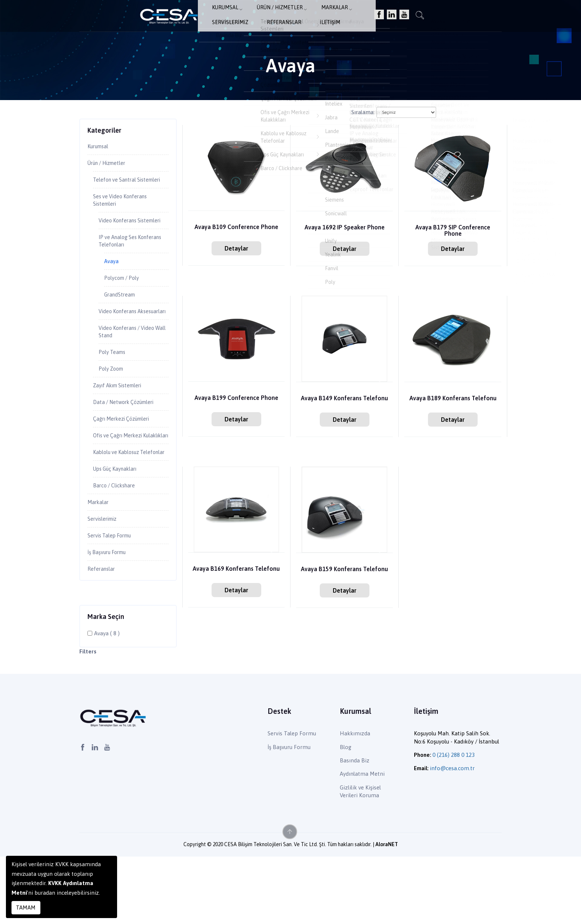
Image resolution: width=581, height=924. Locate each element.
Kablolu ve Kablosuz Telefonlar (119, 509)
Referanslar (378, 17)
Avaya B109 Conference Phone (236, 227)
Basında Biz (355, 828)
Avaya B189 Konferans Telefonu (453, 399)
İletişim (417, 17)
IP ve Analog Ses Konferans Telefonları (127, 264)
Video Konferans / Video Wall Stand (131, 369)
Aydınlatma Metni (362, 842)
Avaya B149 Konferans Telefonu (344, 399)
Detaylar (236, 248)
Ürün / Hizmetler (238, 17)
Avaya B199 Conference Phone (236, 398)
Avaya (112, 286)
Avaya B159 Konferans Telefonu (344, 569)
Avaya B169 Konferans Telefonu (236, 572)
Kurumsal (187, 17)
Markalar (288, 17)
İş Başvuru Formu (110, 619)
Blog (346, 814)
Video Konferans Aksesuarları (120, 343)
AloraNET (387, 912)
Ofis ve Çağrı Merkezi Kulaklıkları (122, 483)
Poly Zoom (113, 408)
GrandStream (121, 321)
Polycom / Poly (124, 304)
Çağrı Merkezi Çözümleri (127, 461)
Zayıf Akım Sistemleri (122, 426)
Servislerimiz (331, 17)
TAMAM (26, 908)
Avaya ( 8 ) (107, 701)
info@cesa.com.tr (452, 836)
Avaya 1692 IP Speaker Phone (345, 228)
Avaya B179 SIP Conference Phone (453, 231)
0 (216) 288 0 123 (454, 823)
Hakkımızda (355, 801)
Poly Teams (114, 391)
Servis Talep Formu (113, 601)
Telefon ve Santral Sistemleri (117, 186)
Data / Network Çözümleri (128, 443)
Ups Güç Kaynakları (118, 530)
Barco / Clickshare (117, 548)
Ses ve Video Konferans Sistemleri (124, 212)
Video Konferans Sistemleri (120, 238)
